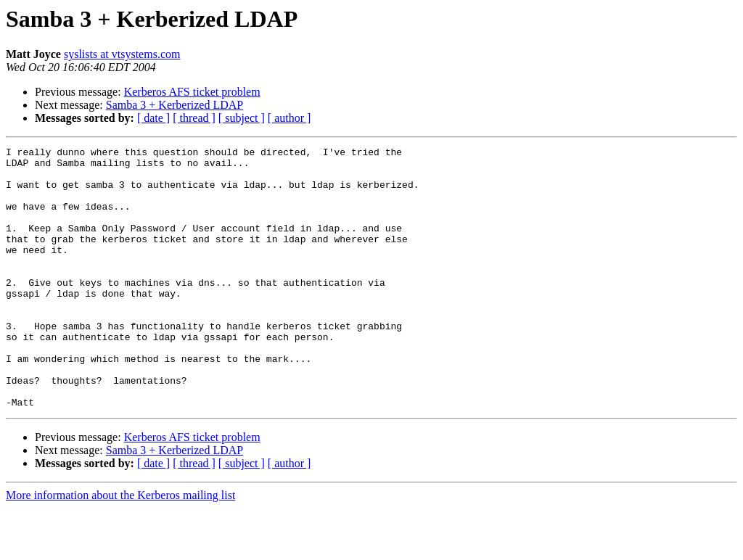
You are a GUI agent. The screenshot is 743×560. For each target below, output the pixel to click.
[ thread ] (194, 118)
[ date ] (153, 118)
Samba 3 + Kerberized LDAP (175, 105)
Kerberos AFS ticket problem (192, 92)
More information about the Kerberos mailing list (120, 547)
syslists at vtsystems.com (122, 54)
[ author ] (290, 118)
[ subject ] (242, 118)
